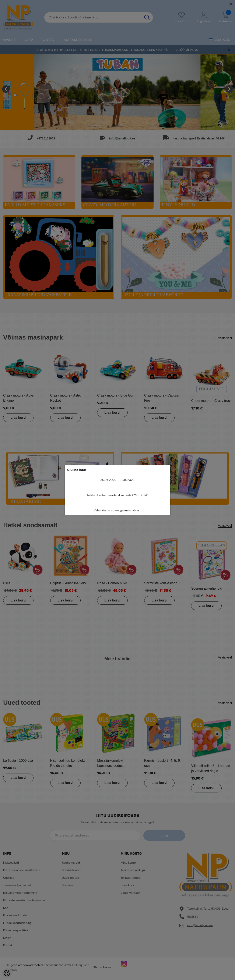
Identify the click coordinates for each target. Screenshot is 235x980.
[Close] (231, 4)
